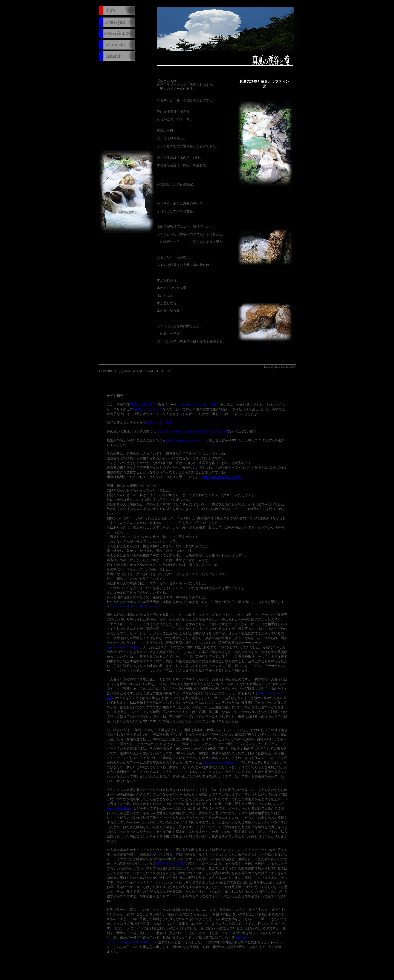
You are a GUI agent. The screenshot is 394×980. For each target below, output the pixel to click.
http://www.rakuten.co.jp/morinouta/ (134, 606)
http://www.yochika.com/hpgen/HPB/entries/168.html (192, 431)
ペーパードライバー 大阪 (197, 405)
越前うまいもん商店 (171, 864)
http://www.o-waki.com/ (221, 762)
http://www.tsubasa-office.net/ (223, 477)
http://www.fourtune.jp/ (122, 647)
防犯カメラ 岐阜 (159, 423)
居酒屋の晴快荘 (141, 405)
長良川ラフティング (148, 409)
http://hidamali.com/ (120, 808)
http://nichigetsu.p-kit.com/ (184, 440)
